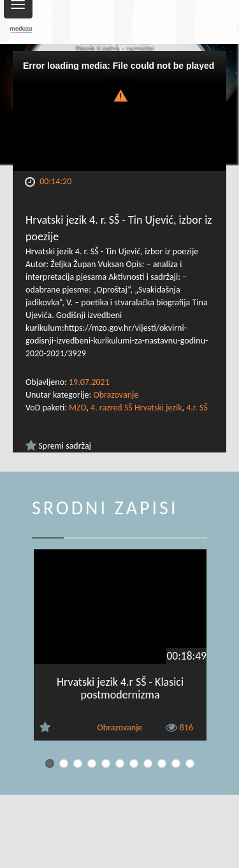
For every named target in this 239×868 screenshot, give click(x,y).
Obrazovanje (116, 395)
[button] (120, 95)
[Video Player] (119, 111)
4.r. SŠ (197, 408)
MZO (77, 408)
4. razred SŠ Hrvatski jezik (136, 408)
